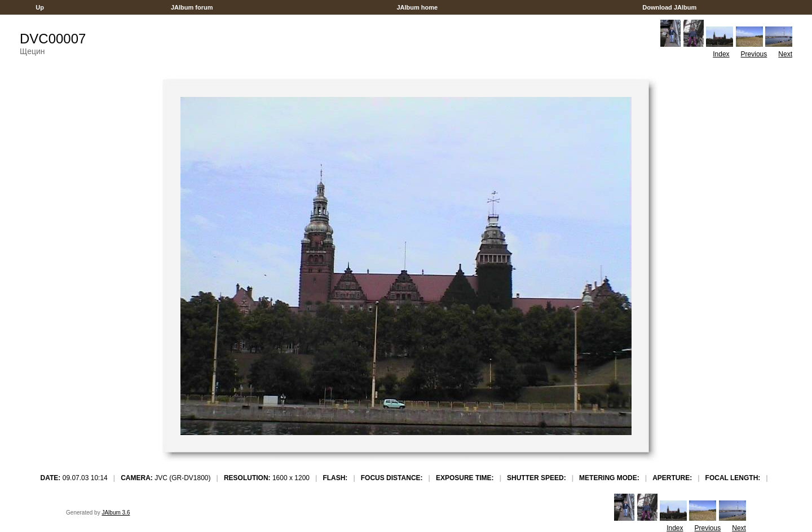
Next (785, 54)
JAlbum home (417, 7)
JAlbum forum (192, 7)
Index (721, 54)
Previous (754, 54)
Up (40, 7)
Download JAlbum (669, 7)
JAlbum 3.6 (116, 513)
